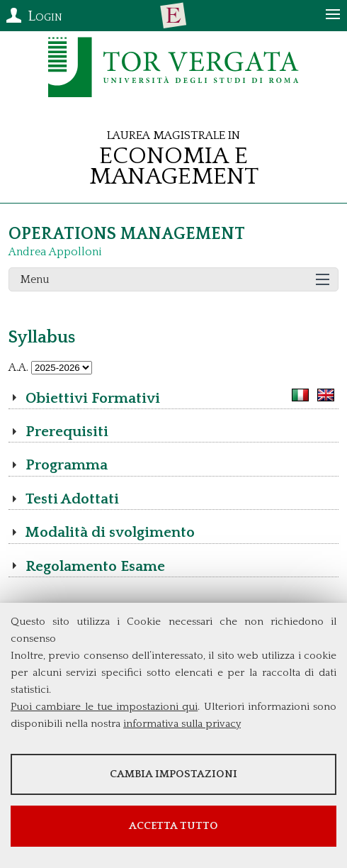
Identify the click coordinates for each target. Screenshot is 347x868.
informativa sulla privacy (182, 724)
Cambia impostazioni (173, 774)
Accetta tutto (173, 826)
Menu (35, 279)
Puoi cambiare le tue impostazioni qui (104, 707)
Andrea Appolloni (55, 252)
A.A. (18, 367)
